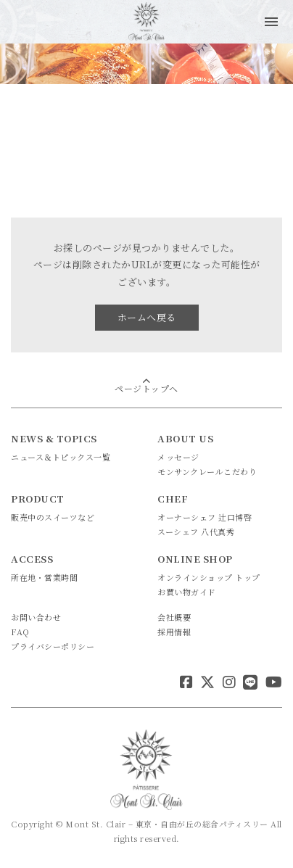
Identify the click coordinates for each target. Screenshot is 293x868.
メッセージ (178, 457)
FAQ (20, 632)
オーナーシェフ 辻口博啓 (205, 517)
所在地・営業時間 (44, 577)
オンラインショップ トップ (209, 577)
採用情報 (174, 632)
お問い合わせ (36, 617)
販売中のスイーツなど (53, 517)
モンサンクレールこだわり (207, 471)
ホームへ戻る (147, 317)
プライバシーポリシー (53, 646)
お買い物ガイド (187, 592)
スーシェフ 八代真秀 (196, 532)
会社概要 (174, 617)
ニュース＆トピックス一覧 (61, 457)
